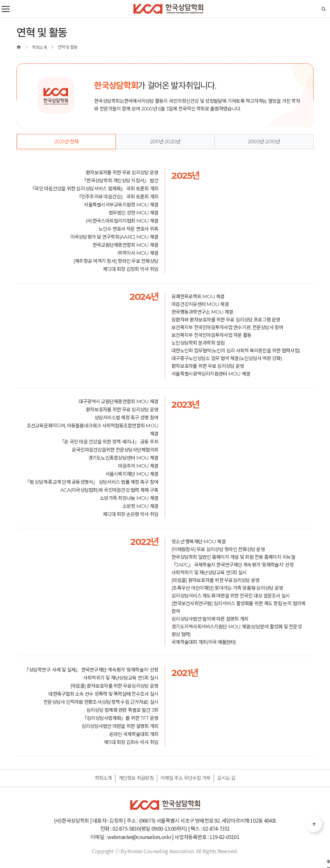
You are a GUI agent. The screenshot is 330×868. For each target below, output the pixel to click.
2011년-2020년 (165, 142)
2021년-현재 (66, 142)
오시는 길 (226, 778)
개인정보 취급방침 (136, 778)
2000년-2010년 (264, 142)
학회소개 (103, 778)
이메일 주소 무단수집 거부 (186, 778)
